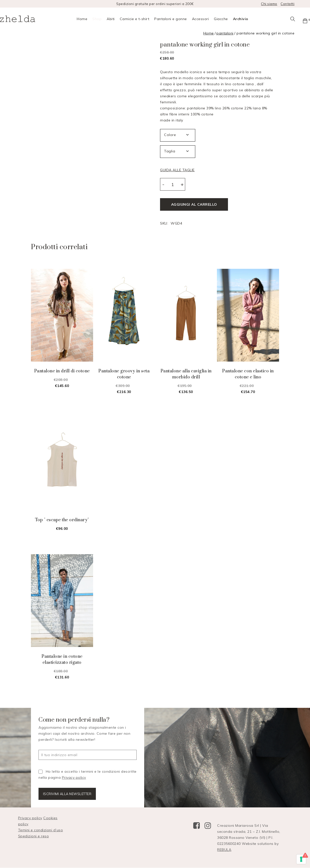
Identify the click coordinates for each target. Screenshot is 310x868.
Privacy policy (74, 777)
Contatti (287, 4)
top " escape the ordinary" (62, 519)
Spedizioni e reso (34, 836)
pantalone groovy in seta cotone (124, 374)
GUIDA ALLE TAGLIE (177, 170)
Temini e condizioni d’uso (41, 830)
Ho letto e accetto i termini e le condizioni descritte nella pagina (88, 774)
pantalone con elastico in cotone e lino (248, 374)
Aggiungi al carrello (194, 204)
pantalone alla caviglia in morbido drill (186, 374)
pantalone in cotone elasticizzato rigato (62, 659)
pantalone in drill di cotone (62, 371)
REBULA (224, 850)
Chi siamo (269, 4)
